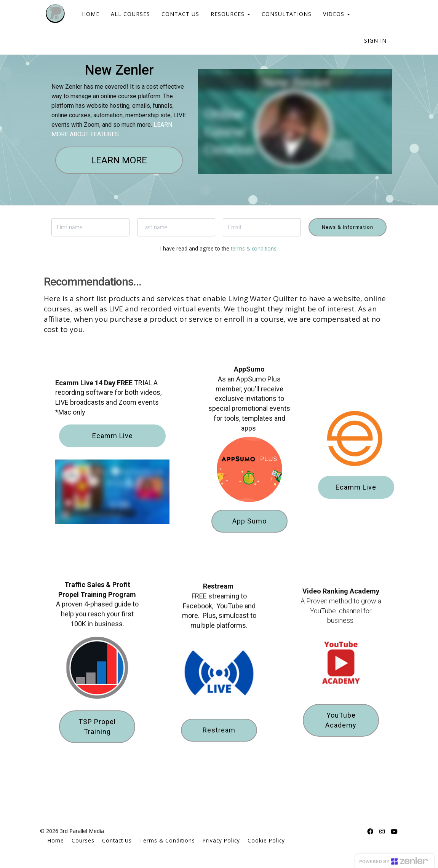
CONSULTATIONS (281, 14)
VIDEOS (331, 14)
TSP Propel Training (97, 727)
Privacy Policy (221, 840)
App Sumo (249, 521)
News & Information (348, 227)
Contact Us (117, 840)
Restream (219, 730)
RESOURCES (225, 14)
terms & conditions (254, 248)
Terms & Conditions (167, 840)
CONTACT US (175, 14)
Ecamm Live (113, 436)
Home (56, 840)
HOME (85, 14)
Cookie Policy (266, 840)
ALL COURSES (125, 14)
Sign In (375, 41)
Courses (83, 840)
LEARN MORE (119, 160)
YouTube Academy (341, 720)
